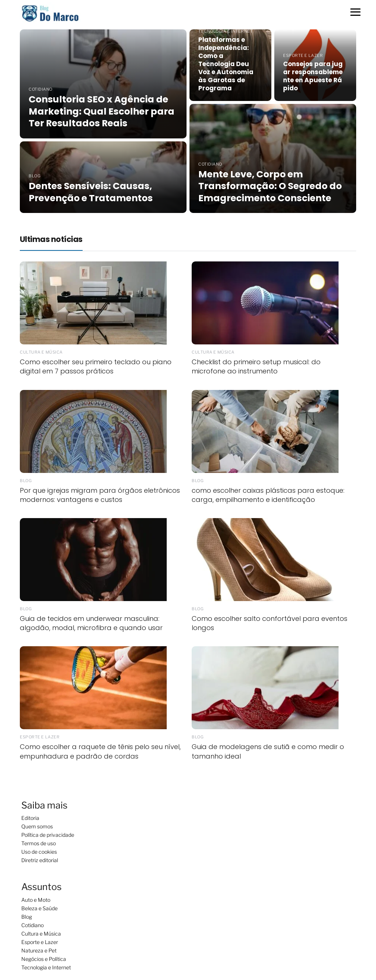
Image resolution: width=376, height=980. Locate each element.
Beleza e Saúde (39, 908)
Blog (27, 917)
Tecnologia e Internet (46, 967)
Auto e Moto (36, 900)
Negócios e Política (44, 959)
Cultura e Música (41, 934)
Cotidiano (32, 925)
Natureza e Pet (39, 950)
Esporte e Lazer (40, 942)
